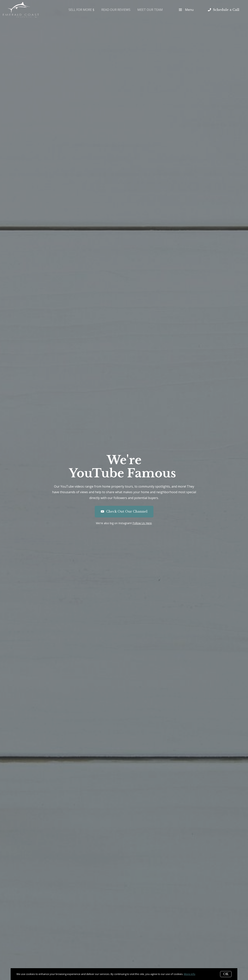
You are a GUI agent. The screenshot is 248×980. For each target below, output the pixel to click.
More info (190, 974)
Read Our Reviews (116, 10)
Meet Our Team (150, 10)
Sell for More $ (81, 10)
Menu (186, 10)
